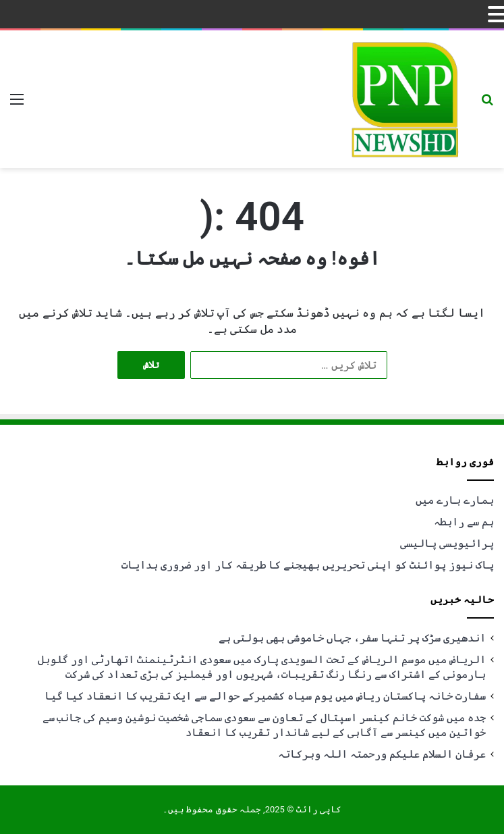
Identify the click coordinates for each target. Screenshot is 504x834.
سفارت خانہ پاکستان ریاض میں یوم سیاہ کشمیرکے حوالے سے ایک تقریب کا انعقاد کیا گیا (265, 696)
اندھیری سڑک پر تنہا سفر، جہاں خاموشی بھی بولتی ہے (352, 638)
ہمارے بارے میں (455, 500)
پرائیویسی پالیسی (447, 543)
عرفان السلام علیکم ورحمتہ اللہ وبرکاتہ (382, 754)
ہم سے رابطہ (464, 522)
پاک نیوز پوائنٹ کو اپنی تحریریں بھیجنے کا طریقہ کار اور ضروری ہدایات (308, 565)
